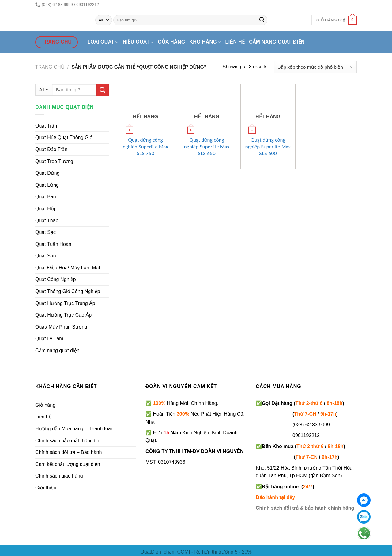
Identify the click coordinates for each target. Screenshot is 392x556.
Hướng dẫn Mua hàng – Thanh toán (74, 429)
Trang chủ (50, 67)
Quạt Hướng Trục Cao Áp (63, 315)
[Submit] (262, 20)
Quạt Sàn (46, 256)
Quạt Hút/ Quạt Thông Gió (64, 137)
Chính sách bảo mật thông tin (67, 441)
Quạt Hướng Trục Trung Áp (65, 303)
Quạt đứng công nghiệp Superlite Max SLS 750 (146, 146)
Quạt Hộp (46, 209)
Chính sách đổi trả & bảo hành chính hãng (305, 508)
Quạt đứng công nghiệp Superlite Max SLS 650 (207, 146)
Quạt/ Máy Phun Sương (61, 327)
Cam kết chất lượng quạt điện (68, 464)
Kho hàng (205, 42)
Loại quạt (103, 42)
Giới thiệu (46, 488)
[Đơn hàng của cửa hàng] (315, 67)
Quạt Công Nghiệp (56, 279)
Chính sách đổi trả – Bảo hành (68, 452)
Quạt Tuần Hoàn (53, 244)
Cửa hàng (172, 42)
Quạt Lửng (47, 185)
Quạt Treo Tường (54, 161)
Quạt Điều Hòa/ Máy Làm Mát (68, 268)
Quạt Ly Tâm (49, 339)
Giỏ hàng (45, 405)
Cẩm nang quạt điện (277, 42)
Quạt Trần (46, 126)
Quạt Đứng (47, 173)
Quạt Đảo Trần (51, 149)
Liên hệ (235, 42)
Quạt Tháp (47, 221)
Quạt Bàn (46, 197)
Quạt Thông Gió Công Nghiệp (68, 291)
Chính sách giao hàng (59, 476)
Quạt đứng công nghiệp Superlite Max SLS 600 (268, 146)
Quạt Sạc (45, 232)
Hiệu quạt (138, 42)
